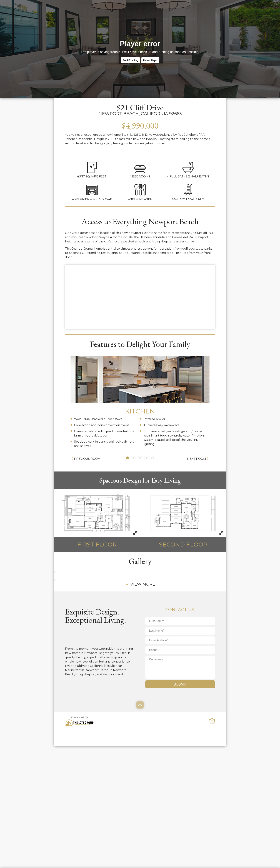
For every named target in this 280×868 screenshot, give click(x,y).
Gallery (168, 7)
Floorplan (146, 7)
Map (106, 7)
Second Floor (183, 518)
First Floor (97, 518)
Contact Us (191, 7)
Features (123, 7)
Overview (88, 7)
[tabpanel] (140, 400)
